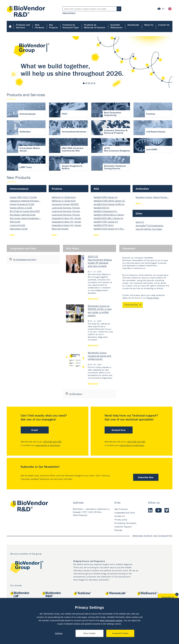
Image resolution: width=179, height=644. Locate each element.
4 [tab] (92, 83)
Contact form (119, 430)
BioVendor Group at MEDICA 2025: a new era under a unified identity (100, 311)
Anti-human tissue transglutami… (25, 218)
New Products (40, 26)
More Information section (111, 620)
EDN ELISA (15, 222)
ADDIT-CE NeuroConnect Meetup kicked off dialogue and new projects (100, 261)
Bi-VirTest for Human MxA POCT (25, 211)
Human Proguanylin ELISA (22, 204)
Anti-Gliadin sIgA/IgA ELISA (23, 215)
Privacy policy (121, 520)
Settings (59, 633)
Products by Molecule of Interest (95, 26)
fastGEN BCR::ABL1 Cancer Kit (109, 218)
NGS (96, 189)
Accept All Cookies (120, 633)
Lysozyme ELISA (17, 225)
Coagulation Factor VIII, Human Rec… (66, 218)
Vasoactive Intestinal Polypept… (25, 201)
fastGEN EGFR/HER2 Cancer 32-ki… (109, 201)
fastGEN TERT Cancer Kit (106, 222)
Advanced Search (69, 13)
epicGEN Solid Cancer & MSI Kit (109, 204)
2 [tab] (86, 83)
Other (139, 213)
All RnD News (76, 394)
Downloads (133, 25)
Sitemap (118, 530)
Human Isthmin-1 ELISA (21, 208)
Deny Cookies (89, 633)
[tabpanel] (90, 62)
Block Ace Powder (60, 229)
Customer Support (123, 527)
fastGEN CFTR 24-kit (104, 225)
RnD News (72, 248)
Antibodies (142, 189)
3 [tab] (89, 83)
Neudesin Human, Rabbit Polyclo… (152, 197)
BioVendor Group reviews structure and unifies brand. (100, 356)
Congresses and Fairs (23, 248)
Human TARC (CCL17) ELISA (23, 197)
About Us (149, 25)
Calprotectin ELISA (19, 229)
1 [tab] (84, 83)
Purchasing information (125, 523)
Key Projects (54, 26)
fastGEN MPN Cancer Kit (106, 197)
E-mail (35, 430)
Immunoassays (19, 189)
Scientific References (116, 26)
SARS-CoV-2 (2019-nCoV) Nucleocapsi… (64, 197)
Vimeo (167, 510)
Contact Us (164, 25)
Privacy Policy (153, 298)
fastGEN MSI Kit (102, 208)
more (12, 235)
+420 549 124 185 (52, 442)
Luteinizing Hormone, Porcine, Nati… (66, 208)
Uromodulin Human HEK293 (65, 204)
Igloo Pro (140, 222)
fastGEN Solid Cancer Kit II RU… (109, 229)
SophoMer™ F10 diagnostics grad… (149, 226)
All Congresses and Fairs (25, 259)
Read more (93, 298)
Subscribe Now (131, 305)
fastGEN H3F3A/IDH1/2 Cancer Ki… (109, 215)
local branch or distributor (48, 445)
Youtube (159, 510)
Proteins (57, 189)
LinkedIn (150, 510)
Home (10, 26)
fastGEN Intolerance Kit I (106, 211)
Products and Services (23, 26)
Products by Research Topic (71, 26)
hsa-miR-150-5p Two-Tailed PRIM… (149, 229)
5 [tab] (94, 83)
